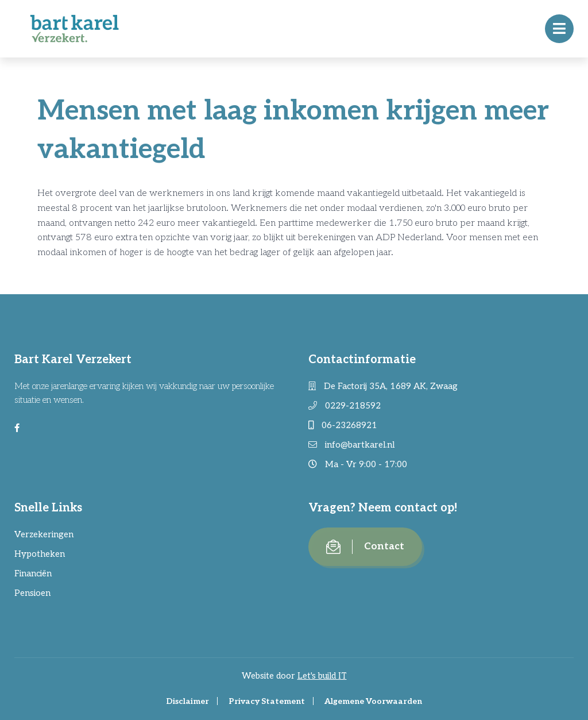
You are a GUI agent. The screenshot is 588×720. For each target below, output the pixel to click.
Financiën (33, 573)
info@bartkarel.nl (351, 445)
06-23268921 (343, 425)
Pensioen (32, 593)
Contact (365, 547)
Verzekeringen (44, 534)
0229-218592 (345, 406)
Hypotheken (40, 554)
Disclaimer (187, 701)
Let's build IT (322, 676)
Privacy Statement (267, 701)
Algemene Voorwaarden (373, 701)
